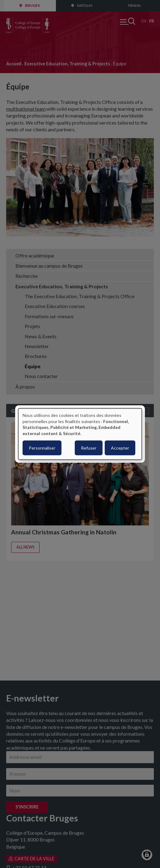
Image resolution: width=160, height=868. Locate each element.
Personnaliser (42, 448)
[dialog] (80, 434)
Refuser (89, 448)
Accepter (120, 448)
